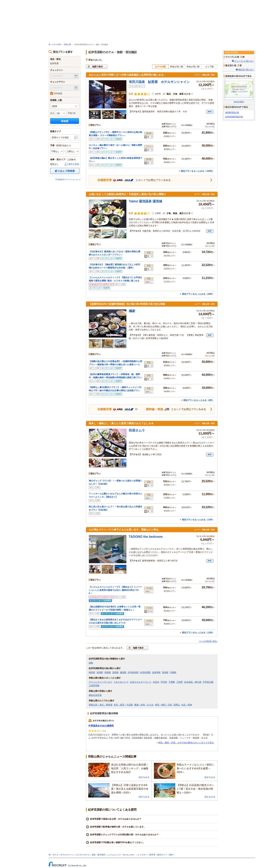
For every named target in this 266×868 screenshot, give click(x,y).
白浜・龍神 (187, 705)
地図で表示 (98, 67)
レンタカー (143, 855)
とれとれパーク (121, 682)
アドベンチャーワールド (101, 682)
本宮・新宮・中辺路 (123, 705)
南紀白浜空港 (95, 695)
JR (124, 855)
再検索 (65, 121)
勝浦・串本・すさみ (144, 705)
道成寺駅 (156, 672)
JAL (127, 855)
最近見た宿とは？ (246, 69)
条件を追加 (74, 164)
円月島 (164, 682)
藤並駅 (123, 672)
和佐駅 (165, 672)
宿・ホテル (53, 855)
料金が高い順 (193, 67)
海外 (171, 855)
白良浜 (156, 682)
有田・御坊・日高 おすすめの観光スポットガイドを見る (186, 743)
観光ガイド (162, 855)
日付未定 (56, 93)
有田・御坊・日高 (164, 705)
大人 (52, 113)
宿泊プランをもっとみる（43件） (198, 294)
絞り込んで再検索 (65, 171)
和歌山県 (67, 45)
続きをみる (144, 777)
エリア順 (209, 67)
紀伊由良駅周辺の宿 (234, 117)
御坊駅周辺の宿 (232, 112)
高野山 (177, 705)
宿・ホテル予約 (55, 45)
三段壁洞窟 (94, 686)
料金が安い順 (177, 67)
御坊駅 (92, 672)
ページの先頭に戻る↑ (208, 641)
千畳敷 (172, 682)
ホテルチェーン (67, 855)
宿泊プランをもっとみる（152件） (197, 171)
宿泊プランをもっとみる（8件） (199, 400)
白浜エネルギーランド (141, 682)
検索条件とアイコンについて (69, 180)
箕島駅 (115, 672)
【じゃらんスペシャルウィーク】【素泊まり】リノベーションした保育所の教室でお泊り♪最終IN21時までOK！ (115, 590)
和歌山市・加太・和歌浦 (101, 705)
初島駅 (108, 672)
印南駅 (173, 672)
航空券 (152, 855)
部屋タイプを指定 (60, 138)
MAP (210, 112)
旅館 (91, 663)
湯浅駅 (100, 672)
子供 (70, 113)
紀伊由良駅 (133, 672)
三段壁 (180, 682)
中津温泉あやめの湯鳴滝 (101, 726)
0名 (74, 113)
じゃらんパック (114, 855)
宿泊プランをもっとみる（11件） (198, 520)
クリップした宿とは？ (244, 61)
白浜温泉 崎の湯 (193, 682)
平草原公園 (208, 682)
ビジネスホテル (83, 855)
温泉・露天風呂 (98, 855)
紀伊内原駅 (145, 672)
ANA (132, 855)
